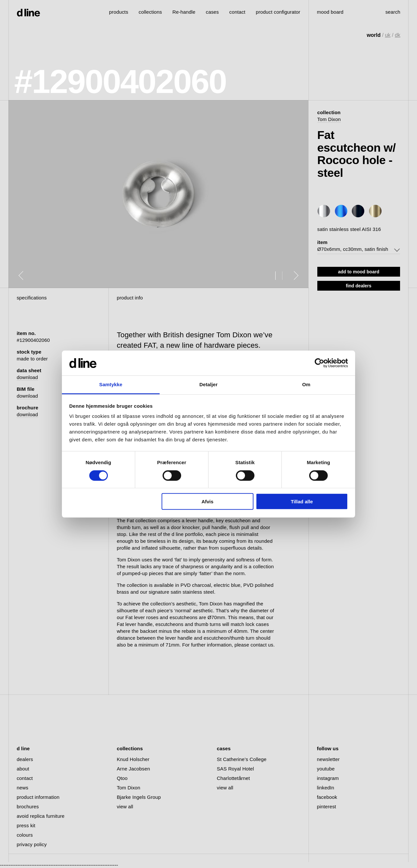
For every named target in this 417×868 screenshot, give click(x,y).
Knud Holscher (133, 759)
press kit (26, 825)
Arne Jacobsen (133, 769)
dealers (25, 759)
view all (125, 807)
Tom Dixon (329, 119)
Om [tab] (306, 384)
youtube (326, 769)
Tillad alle (302, 502)
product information (38, 797)
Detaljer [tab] (208, 384)
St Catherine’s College (242, 759)
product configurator (278, 12)
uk (388, 35)
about (23, 769)
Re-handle (184, 12)
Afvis (207, 502)
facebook (327, 797)
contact (25, 778)
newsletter (328, 759)
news (22, 788)
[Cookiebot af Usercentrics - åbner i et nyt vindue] (319, 363)
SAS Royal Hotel (236, 769)
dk (398, 35)
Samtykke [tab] (111, 384)
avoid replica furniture (41, 816)
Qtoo (122, 778)
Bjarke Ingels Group (139, 797)
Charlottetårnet (233, 778)
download (27, 377)
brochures (28, 807)
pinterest (327, 807)
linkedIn (326, 788)
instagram (328, 778)
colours (25, 835)
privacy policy (32, 844)
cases (212, 12)
